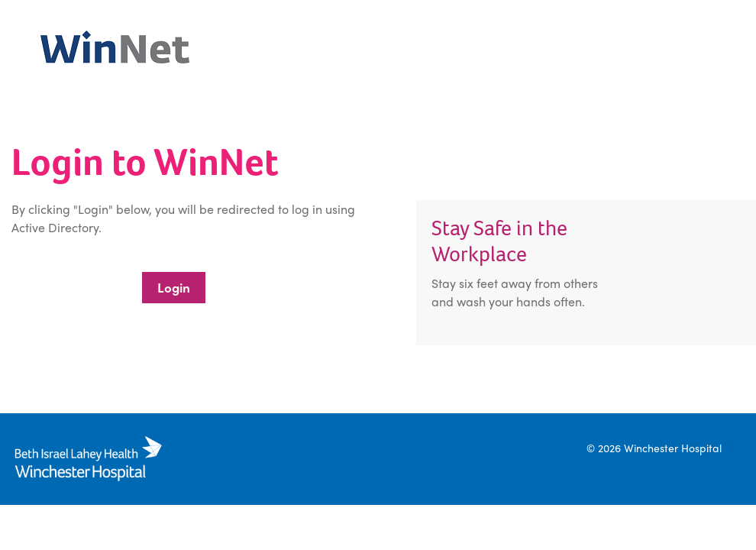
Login (174, 287)
